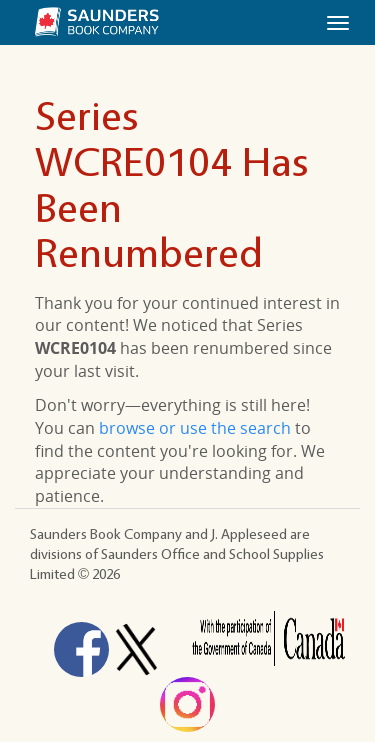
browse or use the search (195, 428)
